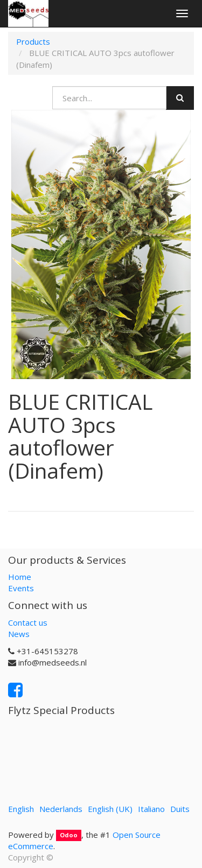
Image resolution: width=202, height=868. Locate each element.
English (21, 809)
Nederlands (61, 809)
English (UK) (110, 809)
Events (21, 588)
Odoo (69, 835)
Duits (180, 809)
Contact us (28, 622)
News (19, 634)
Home (20, 577)
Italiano (151, 809)
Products (33, 41)
